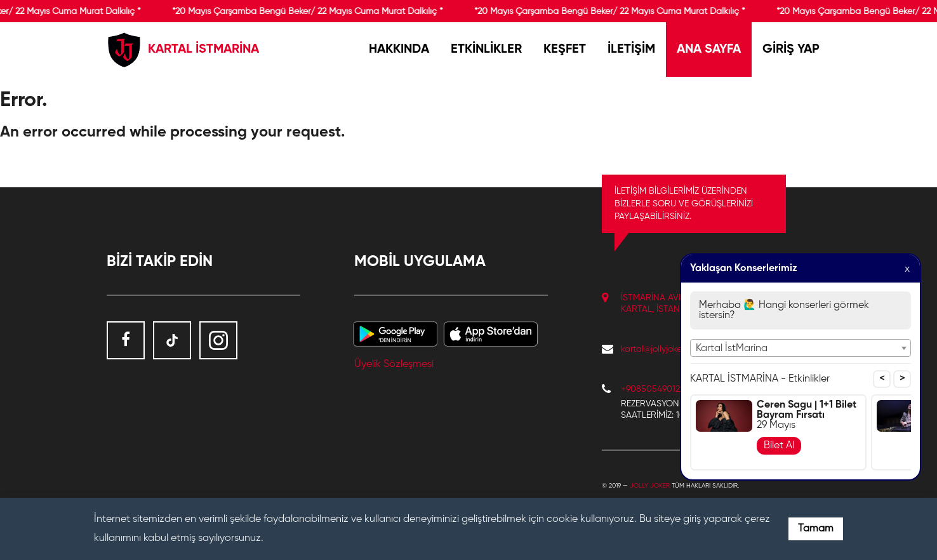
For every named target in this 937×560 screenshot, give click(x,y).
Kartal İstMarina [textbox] (732, 349)
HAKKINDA (399, 50)
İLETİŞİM (631, 50)
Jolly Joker (650, 486)
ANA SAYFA (709, 50)
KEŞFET (565, 50)
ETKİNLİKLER (486, 50)
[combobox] (801, 348)
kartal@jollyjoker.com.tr (665, 349)
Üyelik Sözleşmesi (394, 364)
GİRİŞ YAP (791, 50)
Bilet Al (779, 446)
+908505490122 (653, 389)
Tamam (816, 529)
